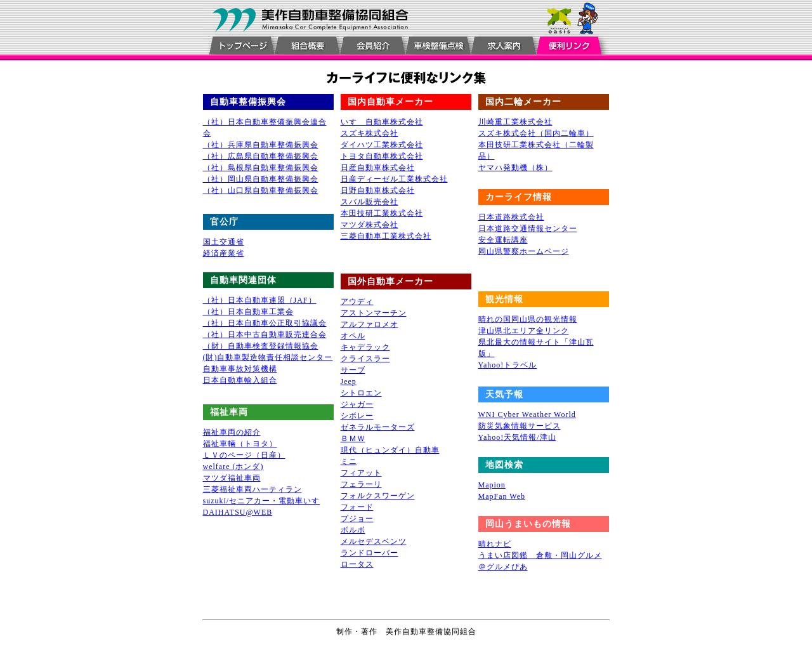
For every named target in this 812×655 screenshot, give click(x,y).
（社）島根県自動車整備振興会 (261, 168)
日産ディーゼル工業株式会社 (394, 179)
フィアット (361, 473)
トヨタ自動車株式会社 (382, 156)
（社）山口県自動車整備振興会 (261, 190)
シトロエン (361, 393)
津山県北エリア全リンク (524, 331)
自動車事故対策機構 (240, 369)
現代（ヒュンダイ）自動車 (390, 450)
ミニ (349, 461)
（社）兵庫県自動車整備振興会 (261, 145)
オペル (353, 336)
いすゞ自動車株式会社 (382, 122)
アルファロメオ (370, 324)
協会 (310, 346)
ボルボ (353, 530)
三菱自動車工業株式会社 (386, 236)
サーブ (353, 370)
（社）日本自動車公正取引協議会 (265, 323)
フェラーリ (361, 484)
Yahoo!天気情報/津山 (517, 437)
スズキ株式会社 (370, 133)
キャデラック (365, 347)
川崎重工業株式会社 (515, 122)
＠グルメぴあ (503, 567)
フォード (357, 507)
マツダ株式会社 (370, 225)
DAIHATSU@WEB (238, 512)
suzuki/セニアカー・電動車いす (262, 501)
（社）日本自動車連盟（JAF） (260, 300)
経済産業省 (224, 253)
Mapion (492, 485)
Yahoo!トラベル (508, 365)
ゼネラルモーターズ (378, 427)
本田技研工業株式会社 (382, 213)
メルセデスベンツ (374, 541)
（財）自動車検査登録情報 (252, 346)
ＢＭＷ (353, 439)
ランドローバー (370, 553)
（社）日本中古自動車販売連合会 (265, 334)
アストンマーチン (374, 313)
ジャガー (357, 404)
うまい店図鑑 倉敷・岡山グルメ (540, 555)
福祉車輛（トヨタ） (240, 444)
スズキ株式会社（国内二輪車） (536, 133)
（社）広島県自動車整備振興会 (261, 156)
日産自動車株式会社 (378, 168)
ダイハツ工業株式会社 (382, 145)
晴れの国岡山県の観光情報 (528, 319)
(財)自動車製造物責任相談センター (268, 357)
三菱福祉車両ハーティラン (252, 489)
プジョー (357, 519)
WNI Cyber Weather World (527, 414)
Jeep (349, 381)
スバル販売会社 (370, 202)
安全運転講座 (503, 240)
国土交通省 (224, 242)
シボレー (357, 416)
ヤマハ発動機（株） (515, 168)
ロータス (357, 564)
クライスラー (365, 359)
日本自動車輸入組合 (240, 380)
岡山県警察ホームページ (524, 251)
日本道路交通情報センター (528, 228)
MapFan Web (502, 496)
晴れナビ (495, 544)
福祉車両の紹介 (232, 432)
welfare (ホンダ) (233, 466)
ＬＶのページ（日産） (244, 455)
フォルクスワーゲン (378, 496)
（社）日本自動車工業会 (248, 312)
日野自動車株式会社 (378, 190)
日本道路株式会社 (511, 217)
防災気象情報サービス (520, 426)
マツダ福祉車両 (232, 478)
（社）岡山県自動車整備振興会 (261, 179)
